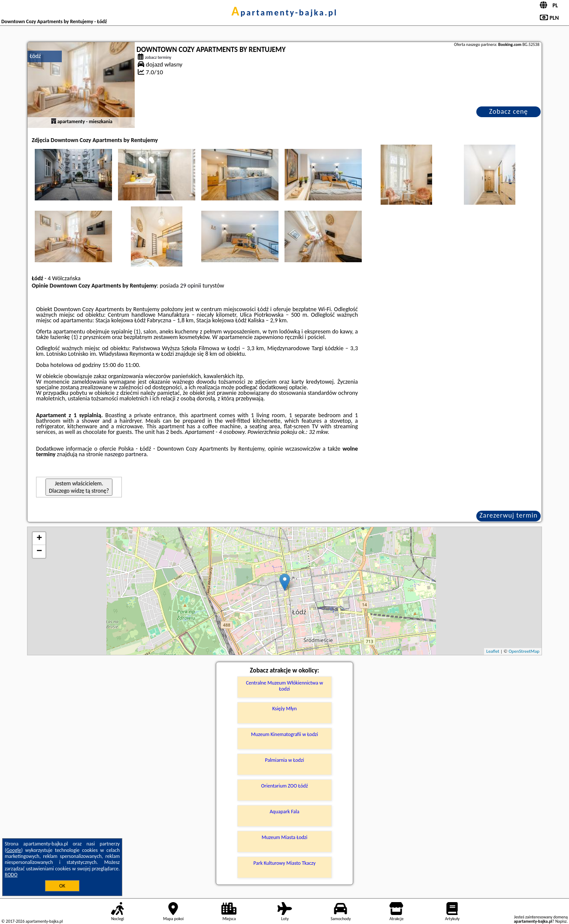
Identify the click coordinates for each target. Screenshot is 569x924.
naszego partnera (125, 454)
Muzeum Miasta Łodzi (285, 837)
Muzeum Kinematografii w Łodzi (284, 734)
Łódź (35, 56)
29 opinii (191, 286)
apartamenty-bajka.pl (284, 12)
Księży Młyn (284, 709)
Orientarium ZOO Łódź (285, 786)
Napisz (561, 921)
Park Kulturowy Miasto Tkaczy (285, 863)
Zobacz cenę (509, 111)
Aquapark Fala (284, 812)
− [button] (39, 551)
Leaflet (493, 651)
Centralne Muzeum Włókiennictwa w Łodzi (284, 686)
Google (14, 850)
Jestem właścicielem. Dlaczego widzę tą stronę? (79, 487)
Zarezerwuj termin (508, 515)
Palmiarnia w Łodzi (285, 760)
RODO (11, 875)
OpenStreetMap (524, 651)
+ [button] (39, 539)
